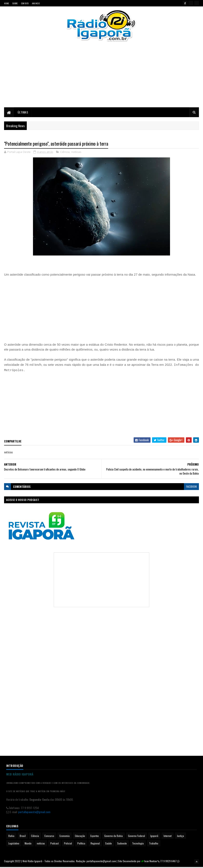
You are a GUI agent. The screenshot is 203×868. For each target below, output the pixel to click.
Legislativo (14, 844)
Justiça (180, 837)
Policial (68, 844)
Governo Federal (137, 837)
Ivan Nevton (151, 862)
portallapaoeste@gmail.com (34, 813)
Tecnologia (138, 844)
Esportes (95, 837)
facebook (191, 488)
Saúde (108, 844)
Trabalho (154, 844)
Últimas (23, 113)
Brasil (23, 837)
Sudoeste (122, 844)
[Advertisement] (101, 78)
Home (7, 3)
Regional (95, 844)
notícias (76, 153)
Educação (80, 837)
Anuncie (36, 3)
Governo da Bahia (113, 837)
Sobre (15, 3)
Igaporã (154, 837)
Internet (168, 837)
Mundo (28, 844)
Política (81, 844)
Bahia (11, 837)
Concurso (49, 837)
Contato (25, 3)
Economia (65, 837)
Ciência (65, 153)
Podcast (54, 844)
